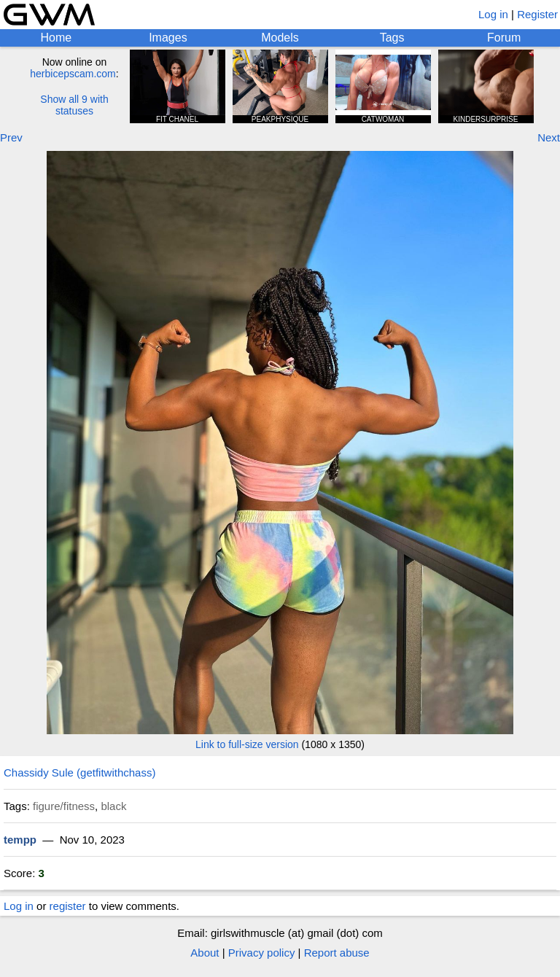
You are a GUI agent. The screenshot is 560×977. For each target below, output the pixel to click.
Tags (392, 38)
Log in (493, 14)
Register (537, 14)
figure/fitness (64, 806)
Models (280, 38)
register (68, 906)
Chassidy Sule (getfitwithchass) (79, 772)
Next (549, 137)
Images (168, 38)
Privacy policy (262, 953)
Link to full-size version (247, 744)
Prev (11, 137)
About (205, 953)
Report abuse (337, 953)
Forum (504, 38)
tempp (20, 840)
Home (56, 38)
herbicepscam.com (73, 74)
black (113, 806)
